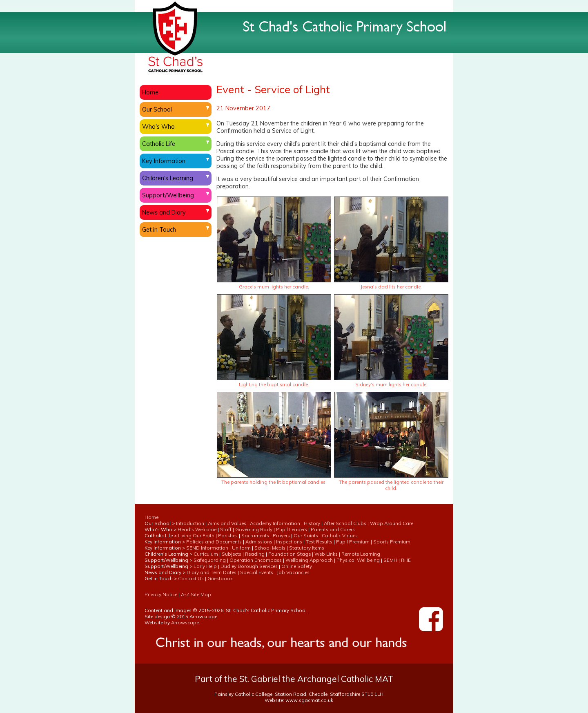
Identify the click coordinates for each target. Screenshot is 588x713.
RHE (406, 560)
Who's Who (158, 127)
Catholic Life (159, 144)
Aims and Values (227, 523)
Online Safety (297, 566)
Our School (157, 110)
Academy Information (275, 523)
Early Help (205, 566)
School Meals (270, 548)
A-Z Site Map (196, 594)
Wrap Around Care (392, 523)
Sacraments (255, 535)
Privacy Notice (161, 594)
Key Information (164, 161)
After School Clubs (345, 523)
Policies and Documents (214, 542)
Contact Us (191, 578)
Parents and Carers (333, 529)
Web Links (326, 554)
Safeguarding (210, 560)
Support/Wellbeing (168, 195)
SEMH (390, 560)
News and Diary (164, 212)
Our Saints (306, 535)
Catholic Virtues (340, 535)
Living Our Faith (196, 535)
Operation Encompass (256, 560)
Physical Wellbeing (358, 560)
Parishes (228, 535)
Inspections (289, 542)
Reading (255, 554)
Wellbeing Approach (309, 560)
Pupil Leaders (292, 529)
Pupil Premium (353, 542)
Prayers (281, 535)
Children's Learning (168, 178)
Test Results (319, 542)
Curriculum (206, 554)
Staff (226, 529)
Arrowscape (185, 622)
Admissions (259, 542)
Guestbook (220, 578)
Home (150, 92)
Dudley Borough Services (249, 566)
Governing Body (254, 529)
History (312, 523)
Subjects (232, 554)
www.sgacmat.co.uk (309, 700)
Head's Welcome (197, 529)
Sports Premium (392, 542)
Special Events (257, 572)
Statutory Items (307, 548)
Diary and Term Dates (212, 572)
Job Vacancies (293, 572)
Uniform (241, 548)
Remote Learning (361, 554)
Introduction (190, 523)
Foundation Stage (290, 554)
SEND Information (207, 548)
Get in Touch (159, 230)
